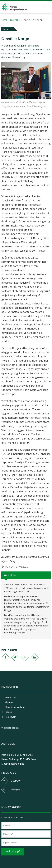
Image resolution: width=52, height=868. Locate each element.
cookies (16, 728)
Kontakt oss (11, 697)
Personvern (11, 717)
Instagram (16, 789)
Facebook (15, 781)
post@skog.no (17, 764)
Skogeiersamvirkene (15, 707)
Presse (8, 712)
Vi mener (9, 702)
